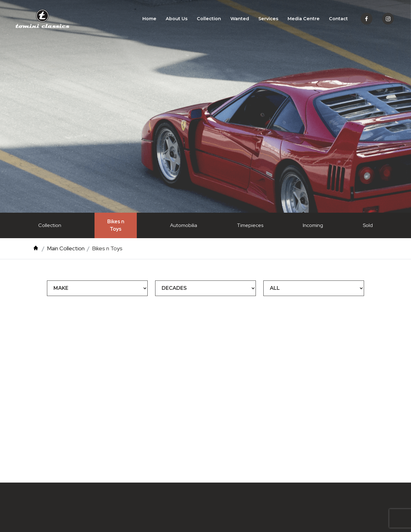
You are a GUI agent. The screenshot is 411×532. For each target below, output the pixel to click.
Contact (338, 19)
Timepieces (250, 225)
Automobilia (184, 225)
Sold (368, 225)
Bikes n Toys (116, 225)
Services (268, 19)
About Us (177, 19)
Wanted (240, 19)
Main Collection (66, 248)
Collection (209, 19)
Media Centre (304, 19)
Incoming (313, 225)
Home (149, 19)
